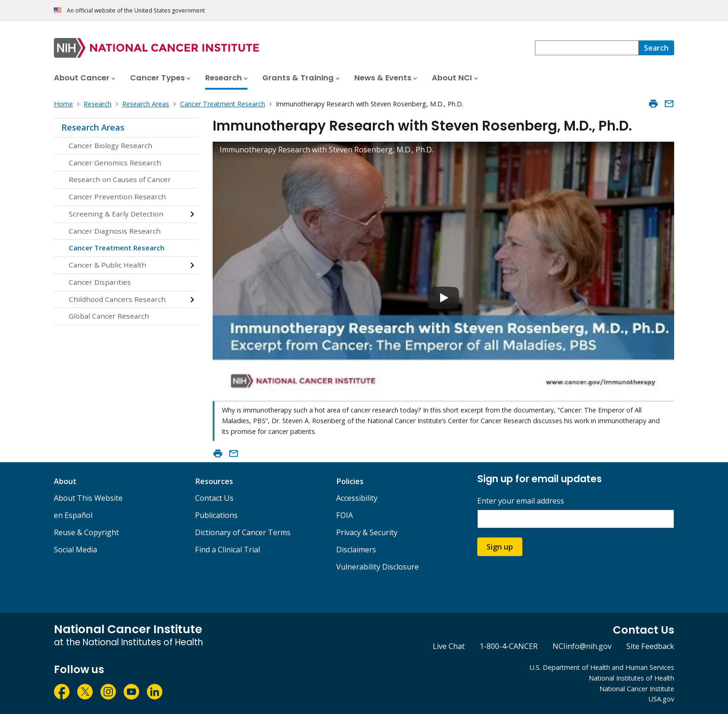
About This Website (88, 498)
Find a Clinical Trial (227, 550)
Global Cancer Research (109, 316)
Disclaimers (356, 550)
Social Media (75, 550)
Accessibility (357, 498)
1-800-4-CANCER (509, 646)
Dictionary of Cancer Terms (243, 532)
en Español (73, 515)
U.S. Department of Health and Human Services (602, 667)
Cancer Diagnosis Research (115, 231)
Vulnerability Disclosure (377, 567)
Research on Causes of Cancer (120, 179)
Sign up (500, 547)
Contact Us (214, 498)
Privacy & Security (367, 532)
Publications (216, 515)
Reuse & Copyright (86, 532)
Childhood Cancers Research (117, 299)
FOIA (344, 515)
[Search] (656, 48)
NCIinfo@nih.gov (582, 646)
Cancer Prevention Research (117, 197)
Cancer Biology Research (110, 145)
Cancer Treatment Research (117, 248)
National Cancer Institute (637, 689)
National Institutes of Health (631, 678)
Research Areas (93, 127)
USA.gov (661, 699)
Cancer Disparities (100, 282)
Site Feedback (650, 646)
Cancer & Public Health (107, 265)
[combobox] (587, 48)
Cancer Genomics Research (115, 163)
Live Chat (449, 646)
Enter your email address (521, 501)
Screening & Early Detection (116, 214)
